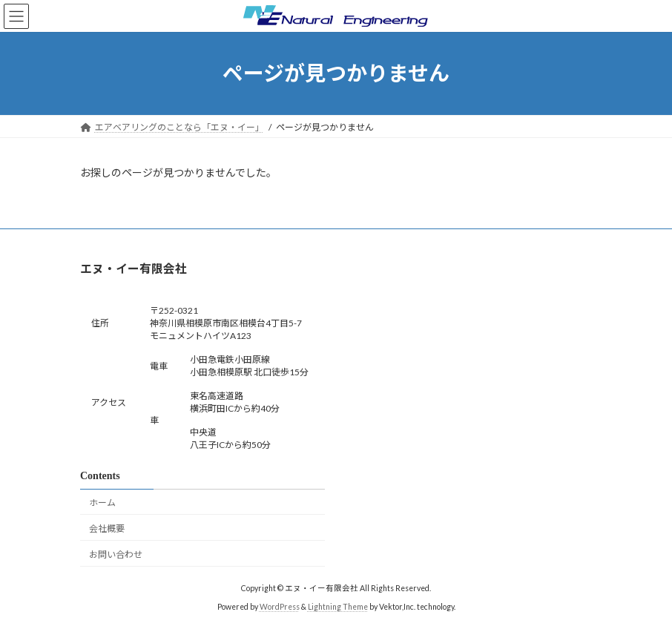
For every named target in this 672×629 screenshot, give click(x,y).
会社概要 (107, 528)
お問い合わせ (116, 554)
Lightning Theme (338, 607)
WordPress (280, 607)
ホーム (102, 503)
